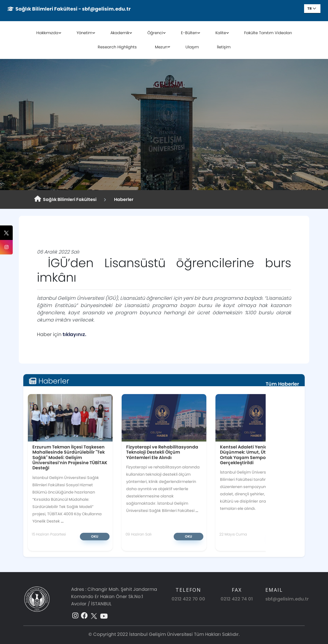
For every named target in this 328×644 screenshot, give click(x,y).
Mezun (161, 47)
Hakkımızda (47, 33)
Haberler (123, 199)
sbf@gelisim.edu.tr (287, 599)
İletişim (224, 47)
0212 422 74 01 (237, 599)
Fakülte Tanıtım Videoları (268, 33)
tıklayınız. (75, 334)
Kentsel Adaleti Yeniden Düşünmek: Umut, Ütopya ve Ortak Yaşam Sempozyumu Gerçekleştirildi (252, 455)
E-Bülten (189, 33)
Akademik (120, 33)
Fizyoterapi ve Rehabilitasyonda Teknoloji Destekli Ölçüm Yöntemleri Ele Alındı (162, 452)
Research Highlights (117, 47)
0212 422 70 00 (188, 599)
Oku (95, 536)
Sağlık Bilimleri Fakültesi (65, 199)
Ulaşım (192, 47)
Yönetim (84, 33)
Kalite (221, 33)
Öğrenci (155, 33)
